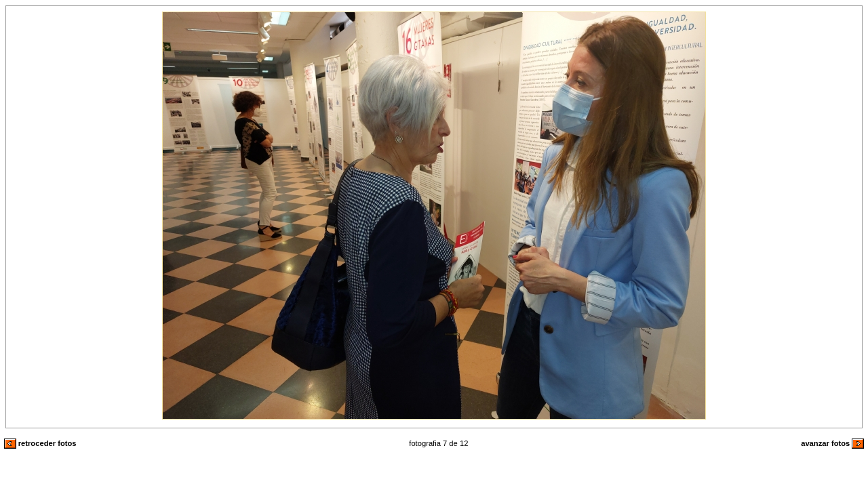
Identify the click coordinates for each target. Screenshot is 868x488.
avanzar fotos (832, 443)
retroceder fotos (40, 443)
